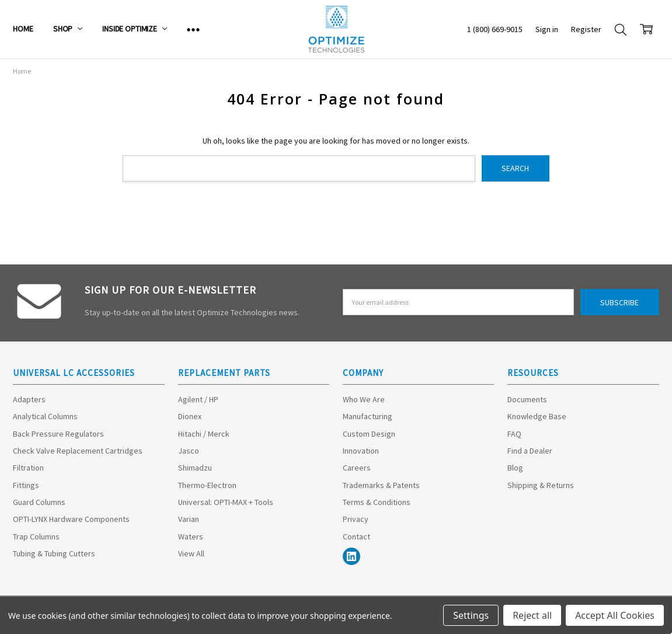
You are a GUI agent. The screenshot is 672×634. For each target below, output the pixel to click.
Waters (191, 537)
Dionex (190, 416)
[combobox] (299, 168)
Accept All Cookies (615, 615)
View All (191, 553)
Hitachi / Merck (204, 434)
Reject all (532, 615)
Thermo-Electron (207, 485)
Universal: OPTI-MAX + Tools (226, 502)
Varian (189, 519)
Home (23, 29)
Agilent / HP (198, 399)
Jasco (189, 451)
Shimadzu (195, 468)
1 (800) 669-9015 (495, 29)
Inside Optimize (135, 29)
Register (586, 29)
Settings (471, 615)
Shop (68, 29)
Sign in (547, 29)
